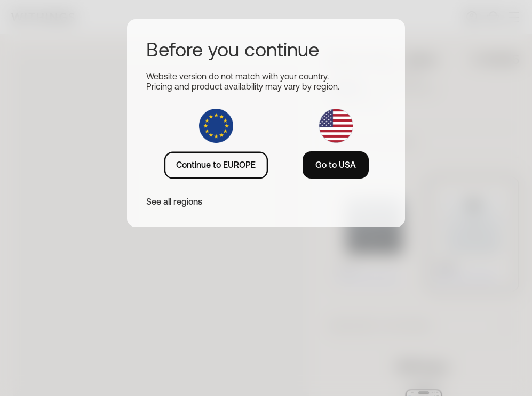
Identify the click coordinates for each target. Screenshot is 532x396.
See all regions (174, 201)
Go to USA (336, 165)
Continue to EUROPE (216, 165)
